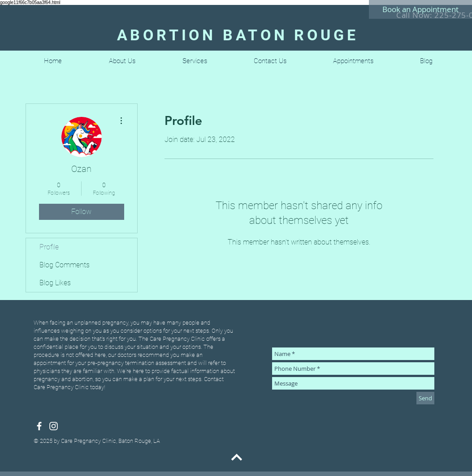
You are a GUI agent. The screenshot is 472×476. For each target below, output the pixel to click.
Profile (49, 247)
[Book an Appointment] (420, 9)
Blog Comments (65, 265)
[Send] (425, 398)
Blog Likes (55, 283)
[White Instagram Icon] (54, 426)
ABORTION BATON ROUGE (238, 35)
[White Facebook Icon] (39, 426)
